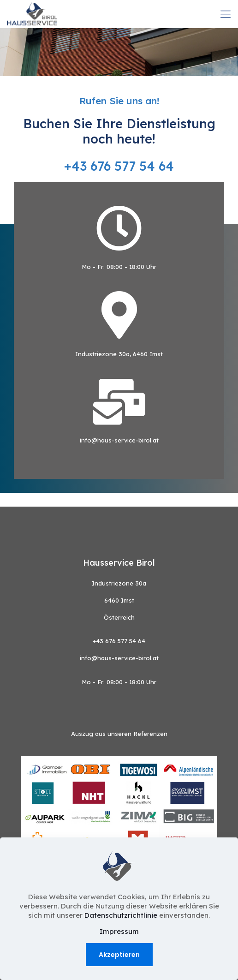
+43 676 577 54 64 (119, 166)
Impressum (119, 931)
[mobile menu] (226, 14)
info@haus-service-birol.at (119, 440)
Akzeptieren (119, 955)
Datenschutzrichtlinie (122, 915)
